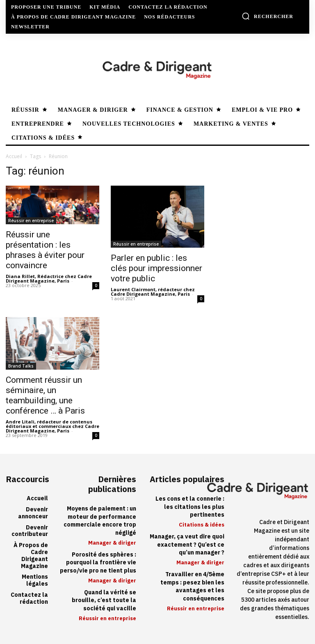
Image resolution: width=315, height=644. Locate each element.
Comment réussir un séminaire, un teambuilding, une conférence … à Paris (45, 395)
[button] (267, 16)
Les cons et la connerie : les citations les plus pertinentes (190, 507)
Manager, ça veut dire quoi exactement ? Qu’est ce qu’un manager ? (187, 545)
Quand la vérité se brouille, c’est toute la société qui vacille (104, 600)
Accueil (14, 156)
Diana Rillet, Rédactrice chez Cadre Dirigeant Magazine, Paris (49, 278)
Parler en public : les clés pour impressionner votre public (156, 268)
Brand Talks (21, 366)
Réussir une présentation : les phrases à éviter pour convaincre (45, 250)
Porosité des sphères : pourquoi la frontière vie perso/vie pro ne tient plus (98, 563)
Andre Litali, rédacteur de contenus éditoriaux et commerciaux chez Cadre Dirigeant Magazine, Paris (52, 426)
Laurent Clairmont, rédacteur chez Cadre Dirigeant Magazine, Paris (153, 292)
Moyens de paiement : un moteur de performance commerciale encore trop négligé (100, 521)
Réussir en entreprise (31, 221)
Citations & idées (202, 525)
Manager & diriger (112, 543)
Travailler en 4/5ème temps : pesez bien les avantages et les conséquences (192, 586)
